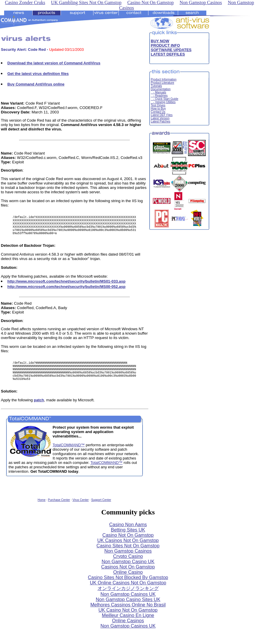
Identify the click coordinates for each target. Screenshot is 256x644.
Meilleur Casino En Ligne (128, 626)
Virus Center (80, 510)
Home (42, 510)
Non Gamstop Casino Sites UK (128, 610)
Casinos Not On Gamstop (128, 577)
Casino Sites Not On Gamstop (128, 556)
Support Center (101, 510)
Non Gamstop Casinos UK (128, 605)
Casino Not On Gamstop (128, 546)
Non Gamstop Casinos (128, 562)
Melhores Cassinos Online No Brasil (128, 615)
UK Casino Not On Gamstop (128, 621)
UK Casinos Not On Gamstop (128, 551)
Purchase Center (59, 510)
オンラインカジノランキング (128, 599)
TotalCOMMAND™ (69, 456)
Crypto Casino (128, 567)
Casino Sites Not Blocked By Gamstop (128, 588)
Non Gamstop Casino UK (128, 572)
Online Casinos (128, 631)
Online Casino (128, 583)
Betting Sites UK (128, 540)
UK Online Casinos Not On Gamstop (128, 593)
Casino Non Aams (128, 535)
